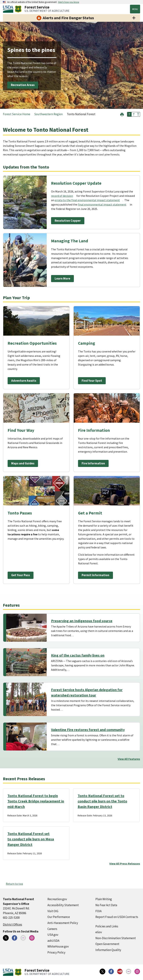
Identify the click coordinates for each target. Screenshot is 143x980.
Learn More (62, 278)
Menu (135, 9)
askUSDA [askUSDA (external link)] (53, 941)
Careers (52, 929)
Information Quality (108, 950)
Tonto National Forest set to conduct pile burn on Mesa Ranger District (31, 839)
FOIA (98, 911)
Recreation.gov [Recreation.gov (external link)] (57, 899)
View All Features (129, 759)
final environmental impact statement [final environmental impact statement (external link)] (102, 204)
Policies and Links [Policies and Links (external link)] (107, 926)
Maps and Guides (23, 463)
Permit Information (95, 575)
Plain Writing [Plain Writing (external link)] (104, 899)
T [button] (129, 114)
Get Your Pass (21, 575)
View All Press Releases (125, 864)
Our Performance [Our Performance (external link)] (59, 917)
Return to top (14, 884)
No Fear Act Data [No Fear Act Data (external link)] (106, 905)
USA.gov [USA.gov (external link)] (53, 935)
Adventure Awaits (24, 381)
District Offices (12, 924)
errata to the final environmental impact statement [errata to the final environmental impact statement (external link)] (87, 200)
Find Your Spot (92, 381)
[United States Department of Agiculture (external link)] (9, 9)
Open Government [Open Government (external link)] (107, 944)
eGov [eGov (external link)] (99, 932)
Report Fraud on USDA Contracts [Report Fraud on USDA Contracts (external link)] (117, 917)
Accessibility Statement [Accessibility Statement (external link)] (63, 905)
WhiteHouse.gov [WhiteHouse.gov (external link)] (58, 946)
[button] (122, 114)
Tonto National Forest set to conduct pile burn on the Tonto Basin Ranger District (102, 801)
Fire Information (93, 463)
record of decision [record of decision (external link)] (62, 196)
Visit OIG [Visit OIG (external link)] (53, 911)
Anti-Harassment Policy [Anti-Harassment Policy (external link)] (63, 923)
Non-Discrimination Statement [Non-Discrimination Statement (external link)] (116, 938)
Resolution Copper (68, 221)
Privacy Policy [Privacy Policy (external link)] (56, 952)
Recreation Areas (23, 85)
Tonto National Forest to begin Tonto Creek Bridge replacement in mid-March (36, 801)
